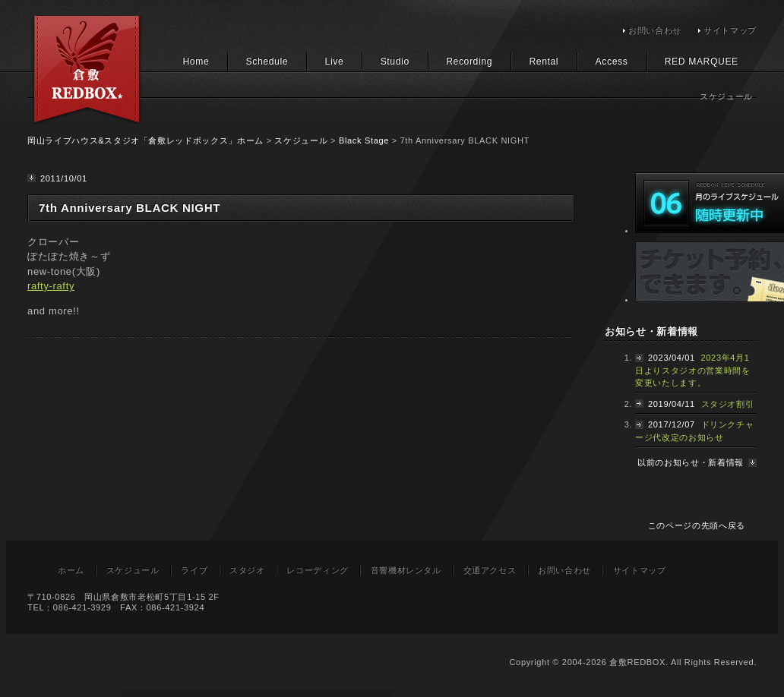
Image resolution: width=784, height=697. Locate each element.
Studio (395, 61)
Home (196, 61)
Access (612, 61)
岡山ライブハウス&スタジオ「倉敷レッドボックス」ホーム (145, 140)
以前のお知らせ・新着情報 (691, 462)
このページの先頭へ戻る (697, 525)
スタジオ (247, 570)
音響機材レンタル (406, 570)
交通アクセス (490, 570)
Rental (544, 61)
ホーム (71, 570)
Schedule (267, 61)
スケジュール (301, 140)
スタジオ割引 (728, 404)
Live (335, 61)
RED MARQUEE (702, 61)
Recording (469, 61)
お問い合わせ (655, 30)
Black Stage (364, 140)
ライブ (194, 570)
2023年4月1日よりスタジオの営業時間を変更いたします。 (692, 370)
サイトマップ (730, 30)
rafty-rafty (51, 286)
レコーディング (318, 570)
